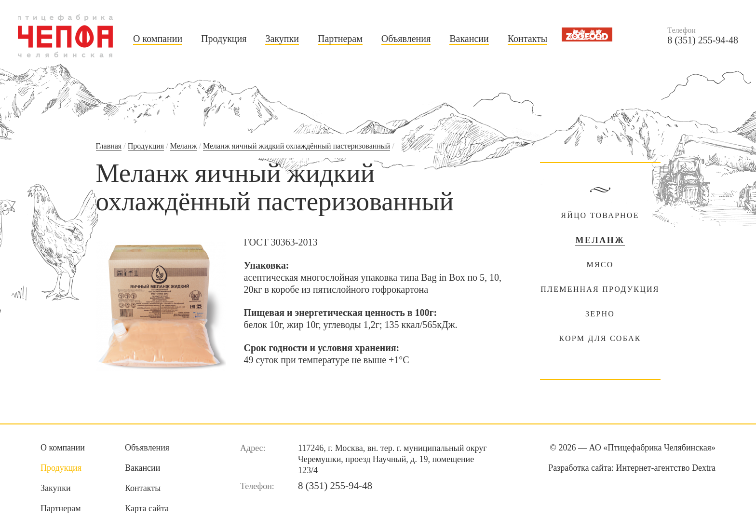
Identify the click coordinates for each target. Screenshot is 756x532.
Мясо (600, 265)
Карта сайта (147, 508)
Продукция (224, 39)
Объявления (406, 39)
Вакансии (469, 39)
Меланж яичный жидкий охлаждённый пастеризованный (297, 146)
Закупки (282, 39)
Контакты (528, 39)
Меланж (184, 146)
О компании (158, 39)
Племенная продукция (600, 289)
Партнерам (340, 39)
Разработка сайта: (632, 468)
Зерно (600, 314)
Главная (109, 146)
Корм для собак (600, 338)
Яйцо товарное (600, 215)
